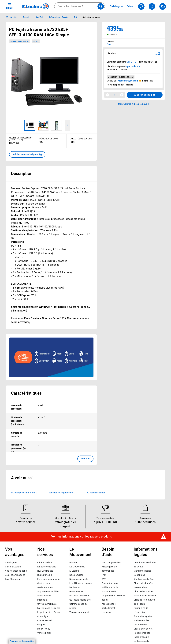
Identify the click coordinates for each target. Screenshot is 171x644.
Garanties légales (143, 616)
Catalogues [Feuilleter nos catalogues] (117, 6)
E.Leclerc (49, 608)
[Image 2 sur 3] (43, 125)
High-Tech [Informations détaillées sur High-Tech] (39, 17)
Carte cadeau (44, 583)
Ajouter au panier (145, 95)
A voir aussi (22, 478)
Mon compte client (111, 563)
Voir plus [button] (85, 459)
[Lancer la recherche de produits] (101, 6)
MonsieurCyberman (128, 81)
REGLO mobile (45, 575)
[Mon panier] (163, 6)
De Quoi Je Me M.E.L (80, 596)
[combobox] (80, 6)
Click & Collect (45, 563)
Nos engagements (79, 579)
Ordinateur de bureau (20, 41)
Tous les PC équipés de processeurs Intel (61, 493)
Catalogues (11, 563)
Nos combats (76, 575)
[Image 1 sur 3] (30, 125)
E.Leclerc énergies (47, 567)
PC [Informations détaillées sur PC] (75, 17)
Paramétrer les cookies (22, 641)
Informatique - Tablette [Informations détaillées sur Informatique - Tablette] (59, 17)
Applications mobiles (48, 591)
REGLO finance (45, 571)
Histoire (73, 563)
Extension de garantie (49, 579)
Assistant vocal (45, 587)
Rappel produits (142, 633)
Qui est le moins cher (80, 600)
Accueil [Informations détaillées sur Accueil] (26, 17)
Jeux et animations (15, 575)
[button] (27, 154)
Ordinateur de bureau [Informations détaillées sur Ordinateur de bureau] (91, 17)
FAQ (104, 575)
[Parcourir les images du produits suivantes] (68, 125)
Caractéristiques (26, 393)
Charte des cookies (144, 591)
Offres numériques (47, 604)
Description (22, 173)
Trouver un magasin (80, 612)
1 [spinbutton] (115, 95)
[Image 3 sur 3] (56, 125)
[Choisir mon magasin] (141, 6)
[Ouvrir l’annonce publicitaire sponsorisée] (51, 357)
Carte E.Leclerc (13, 567)
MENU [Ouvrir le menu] (9, 6)
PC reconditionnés (96, 492)
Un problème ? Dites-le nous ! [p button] (134, 104)
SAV (104, 579)
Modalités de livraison (145, 596)
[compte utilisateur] (152, 6)
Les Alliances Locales (80, 583)
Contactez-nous (110, 583)
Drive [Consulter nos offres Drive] (130, 6)
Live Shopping (12, 579)
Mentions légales (142, 571)
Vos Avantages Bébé (16, 571)
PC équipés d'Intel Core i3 (24, 492)
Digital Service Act (143, 629)
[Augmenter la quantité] (122, 95)
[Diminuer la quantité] (108, 95)
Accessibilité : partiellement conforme (109, 608)
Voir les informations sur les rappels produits (82, 537)
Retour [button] (14, 17)
